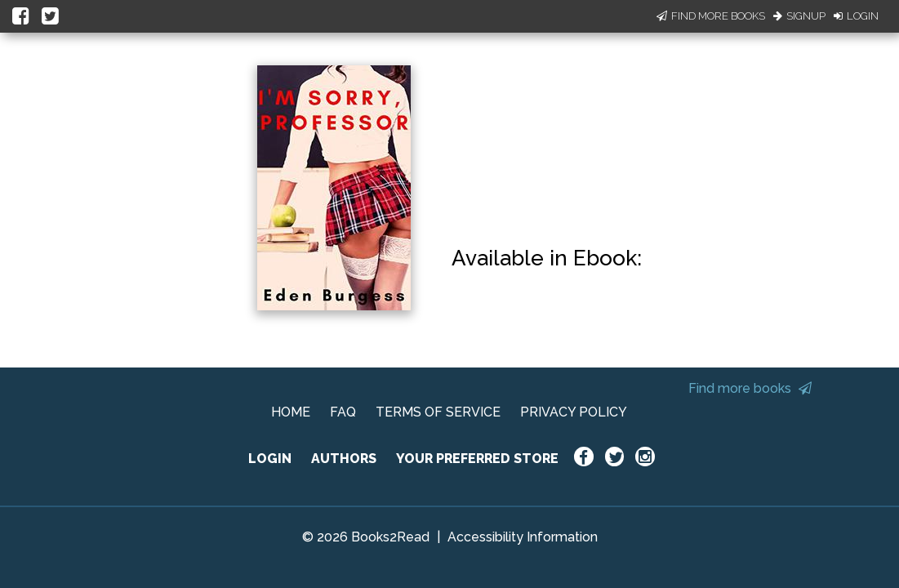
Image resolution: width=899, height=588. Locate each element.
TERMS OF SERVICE (438, 412)
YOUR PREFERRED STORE (477, 459)
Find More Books (711, 16)
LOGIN (270, 459)
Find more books (750, 388)
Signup (799, 16)
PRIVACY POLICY (574, 412)
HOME (291, 412)
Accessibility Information (523, 537)
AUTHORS (344, 459)
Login (856, 16)
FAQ (343, 412)
